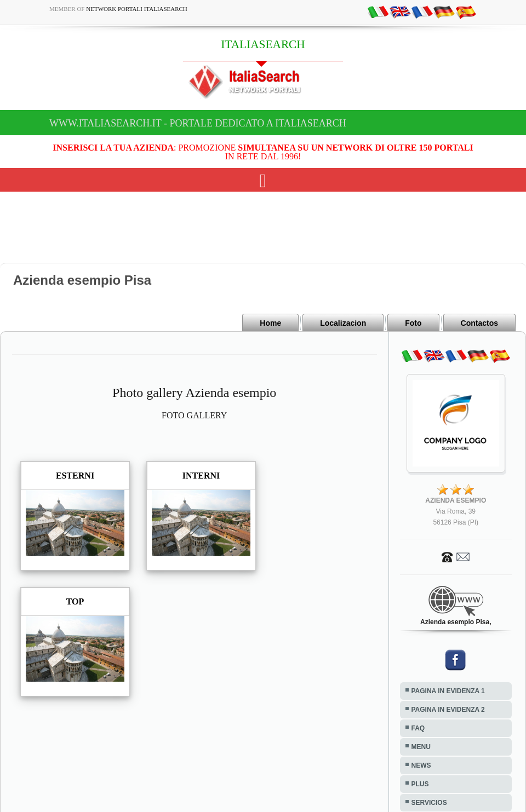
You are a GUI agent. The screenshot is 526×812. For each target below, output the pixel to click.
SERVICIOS (429, 803)
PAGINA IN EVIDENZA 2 (448, 710)
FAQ (418, 728)
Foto (413, 323)
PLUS (420, 784)
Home (270, 323)
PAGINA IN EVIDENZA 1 (448, 691)
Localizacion (343, 323)
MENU (421, 747)
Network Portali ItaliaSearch (137, 9)
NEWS (421, 765)
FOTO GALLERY (194, 415)
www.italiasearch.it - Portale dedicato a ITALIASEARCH (198, 123)
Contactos (479, 323)
